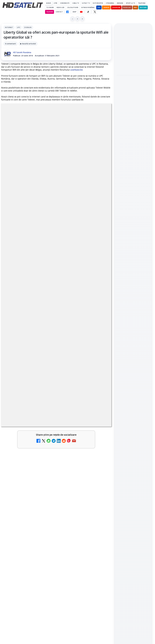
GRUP (74, 12)
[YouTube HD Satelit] (81, 12)
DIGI (99, 7)
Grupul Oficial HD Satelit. (66, 326)
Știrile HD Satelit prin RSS (133, 329)
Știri (56, 3)
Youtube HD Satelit (133, 300)
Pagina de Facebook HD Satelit (133, 276)
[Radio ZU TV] (45, 462)
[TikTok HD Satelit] (88, 12)
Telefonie (142, 3)
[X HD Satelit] (95, 12)
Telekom (50, 12)
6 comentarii (10, 44)
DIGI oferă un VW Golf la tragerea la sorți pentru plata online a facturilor (22, 491)
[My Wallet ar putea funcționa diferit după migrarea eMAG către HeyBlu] (45, 400)
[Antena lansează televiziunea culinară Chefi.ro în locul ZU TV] (101, 431)
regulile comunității (41, 322)
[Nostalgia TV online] (101, 400)
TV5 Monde (74, 487)
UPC (19, 27)
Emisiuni (120, 3)
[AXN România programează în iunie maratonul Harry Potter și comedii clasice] (101, 462)
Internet (9, 27)
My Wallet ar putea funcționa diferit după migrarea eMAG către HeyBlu (21, 399)
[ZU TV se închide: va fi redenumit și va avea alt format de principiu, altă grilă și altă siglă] (101, 522)
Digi (120, 353)
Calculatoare (73, 7)
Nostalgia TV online (75, 395)
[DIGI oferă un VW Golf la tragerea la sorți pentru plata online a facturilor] (45, 493)
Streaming (110, 3)
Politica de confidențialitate (133, 398)
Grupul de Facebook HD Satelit (133, 285)
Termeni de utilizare (133, 390)
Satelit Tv (86, 3)
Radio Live (60, 7)
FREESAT (129, 353)
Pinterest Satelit (133, 321)
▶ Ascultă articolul (28, 44)
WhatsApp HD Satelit (133, 294)
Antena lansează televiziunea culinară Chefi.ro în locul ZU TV (79, 429)
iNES (135, 7)
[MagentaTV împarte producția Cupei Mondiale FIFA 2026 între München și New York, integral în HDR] (133, 69)
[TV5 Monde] (101, 493)
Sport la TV (130, 3)
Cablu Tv (76, 3)
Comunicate (65, 3)
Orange (106, 7)
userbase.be (77, 70)
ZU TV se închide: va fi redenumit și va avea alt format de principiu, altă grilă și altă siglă (79, 521)
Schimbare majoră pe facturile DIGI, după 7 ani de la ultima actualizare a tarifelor (22, 430)
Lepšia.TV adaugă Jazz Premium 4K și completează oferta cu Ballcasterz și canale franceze (132, 108)
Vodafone (116, 7)
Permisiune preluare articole (133, 382)
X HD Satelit (133, 314)
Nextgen (143, 7)
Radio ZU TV (18, 455)
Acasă (48, 3)
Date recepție (98, 3)
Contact (59, 12)
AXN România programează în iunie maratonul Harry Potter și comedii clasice (77, 461)
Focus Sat (127, 7)
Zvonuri (28, 27)
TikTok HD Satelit (133, 307)
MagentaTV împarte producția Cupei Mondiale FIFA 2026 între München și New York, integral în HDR (133, 51)
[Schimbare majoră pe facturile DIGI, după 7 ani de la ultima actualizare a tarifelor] (45, 431)
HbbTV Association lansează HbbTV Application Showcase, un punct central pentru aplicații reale (133, 88)
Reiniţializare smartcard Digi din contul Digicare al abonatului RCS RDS (31, 518)
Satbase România (88, 7)
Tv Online (50, 7)
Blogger (97, 549)
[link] (28, 404)
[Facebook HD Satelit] (68, 12)
